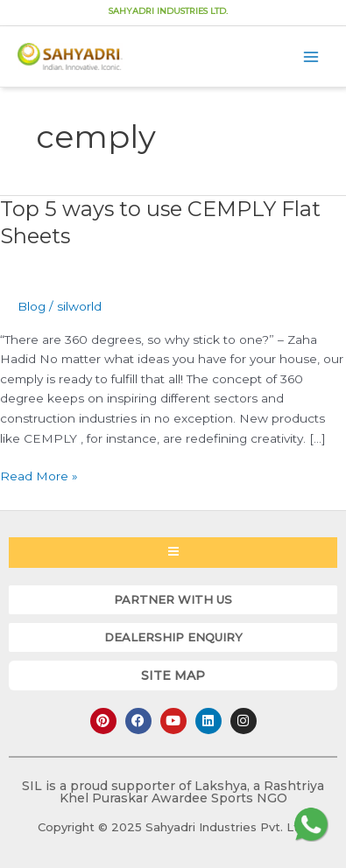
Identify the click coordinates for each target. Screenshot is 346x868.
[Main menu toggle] (311, 56)
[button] (173, 600)
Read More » (39, 475)
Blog (32, 306)
